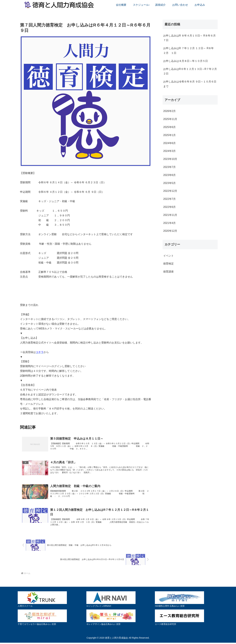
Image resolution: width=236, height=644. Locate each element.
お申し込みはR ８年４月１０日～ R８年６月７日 (189, 38)
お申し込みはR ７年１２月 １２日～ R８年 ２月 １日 (188, 51)
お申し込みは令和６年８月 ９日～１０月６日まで (190, 84)
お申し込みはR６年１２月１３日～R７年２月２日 (190, 71)
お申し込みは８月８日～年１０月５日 (186, 61)
